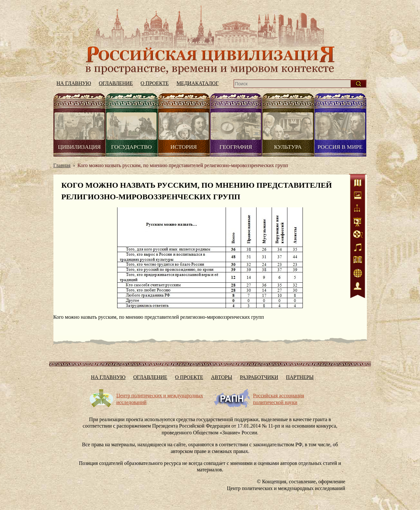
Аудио (358, 248)
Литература (358, 261)
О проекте (155, 83)
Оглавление (116, 83)
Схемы (358, 209)
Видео (358, 235)
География (236, 147)
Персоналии (358, 287)
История (184, 147)
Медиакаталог (197, 83)
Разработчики (259, 377)
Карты (358, 184)
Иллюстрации (358, 196)
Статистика (358, 222)
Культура (288, 147)
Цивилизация (79, 147)
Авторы (221, 377)
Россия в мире (340, 147)
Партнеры (300, 377)
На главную (210, 40)
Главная (62, 165)
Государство (131, 147)
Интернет (358, 274)
